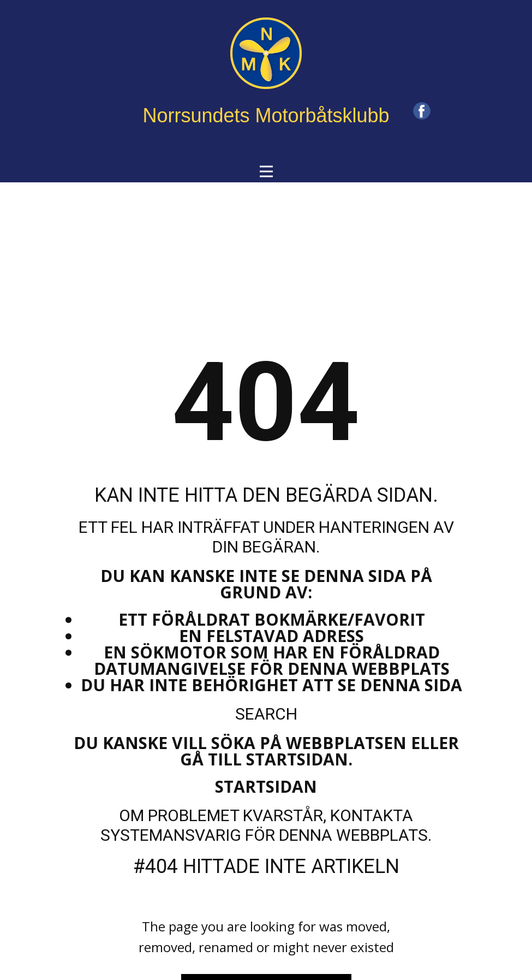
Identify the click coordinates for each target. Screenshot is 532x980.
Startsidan (266, 786)
